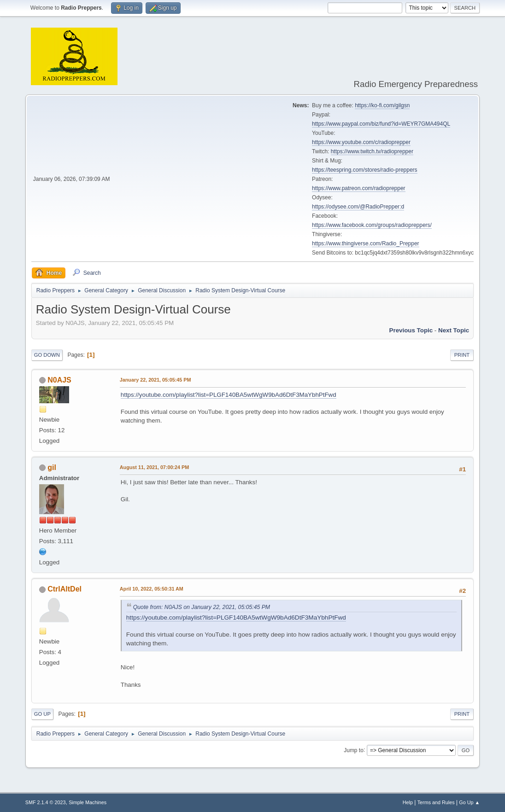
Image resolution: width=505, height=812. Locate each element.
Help (408, 802)
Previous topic (411, 330)
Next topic (454, 330)
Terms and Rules (436, 802)
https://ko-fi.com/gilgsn (382, 105)
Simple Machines (88, 802)
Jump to (354, 750)
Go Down (47, 355)
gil (52, 467)
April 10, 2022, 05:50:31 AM (152, 589)
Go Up (42, 714)
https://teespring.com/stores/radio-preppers (364, 170)
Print (462, 355)
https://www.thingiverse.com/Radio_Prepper (365, 244)
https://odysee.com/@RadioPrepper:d (358, 207)
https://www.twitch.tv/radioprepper (372, 151)
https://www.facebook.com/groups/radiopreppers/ (372, 225)
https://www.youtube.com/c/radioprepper (361, 142)
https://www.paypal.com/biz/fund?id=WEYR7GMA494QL (381, 124)
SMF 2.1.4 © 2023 (46, 802)
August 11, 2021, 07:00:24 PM (154, 467)
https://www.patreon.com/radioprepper (359, 188)
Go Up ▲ (469, 802)
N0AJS (59, 380)
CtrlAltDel (65, 589)
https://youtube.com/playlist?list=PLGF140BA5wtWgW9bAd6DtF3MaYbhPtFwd (229, 395)
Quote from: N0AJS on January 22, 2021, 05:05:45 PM (202, 607)
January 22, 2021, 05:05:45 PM (156, 380)
